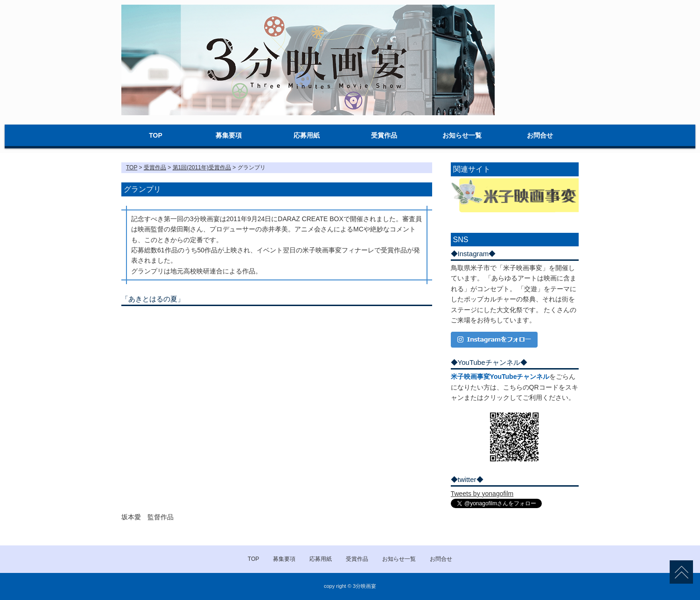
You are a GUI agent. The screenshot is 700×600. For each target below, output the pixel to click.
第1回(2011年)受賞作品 (202, 167)
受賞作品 (384, 135)
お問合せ (540, 135)
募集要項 (229, 135)
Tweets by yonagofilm (482, 494)
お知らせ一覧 (462, 135)
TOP (156, 135)
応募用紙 (307, 135)
